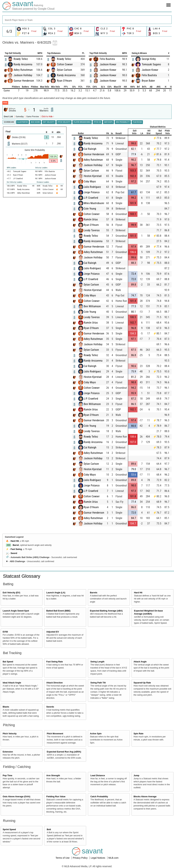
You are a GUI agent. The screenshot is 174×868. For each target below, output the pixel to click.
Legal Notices (98, 858)
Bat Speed (8, 662)
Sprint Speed (9, 829)
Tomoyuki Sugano (151, 64)
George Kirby (149, 59)
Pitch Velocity (10, 734)
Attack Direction (54, 683)
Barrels (94, 593)
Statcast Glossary (22, 576)
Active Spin (96, 734)
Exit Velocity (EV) (11, 593)
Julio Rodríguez (92, 187)
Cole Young (90, 209)
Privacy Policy (80, 858)
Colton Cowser (65, 64)
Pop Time (7, 776)
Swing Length (97, 662)
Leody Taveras (92, 230)
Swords (50, 707)
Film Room (137, 122)
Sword (14, 553)
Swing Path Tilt (98, 683)
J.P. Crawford (91, 198)
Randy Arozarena (23, 64)
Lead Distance (98, 776)
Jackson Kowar (108, 64)
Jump (136, 776)
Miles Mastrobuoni (94, 203)
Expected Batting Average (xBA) (106, 611)
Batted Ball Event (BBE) (58, 611)
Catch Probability (99, 797)
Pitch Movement (55, 734)
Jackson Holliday (23, 75)
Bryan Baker (148, 81)
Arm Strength (53, 776)
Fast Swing (16, 549)
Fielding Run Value (56, 797)
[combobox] (87, 20)
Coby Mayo (90, 181)
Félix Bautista (107, 59)
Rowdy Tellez (21, 59)
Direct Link (9, 116)
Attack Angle (140, 662)
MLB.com (113, 858)
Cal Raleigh (90, 149)
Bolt (49, 829)
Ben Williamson (92, 306)
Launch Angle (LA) (56, 593)
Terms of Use (63, 858)
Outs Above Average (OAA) (16, 797)
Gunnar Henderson (24, 81)
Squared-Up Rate (142, 683)
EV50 (5, 632)
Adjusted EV (53, 632)
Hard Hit (15, 541)
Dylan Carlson (64, 70)
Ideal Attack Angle (12, 683)
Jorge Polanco (92, 192)
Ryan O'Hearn (64, 81)
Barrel (16, 545)
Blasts (6, 707)
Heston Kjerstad (93, 176)
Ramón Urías (91, 219)
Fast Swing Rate (54, 662)
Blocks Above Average (145, 797)
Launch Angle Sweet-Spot (16, 611)
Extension (8, 752)
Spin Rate (138, 734)
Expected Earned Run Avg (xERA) (64, 752)
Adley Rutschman (23, 70)
